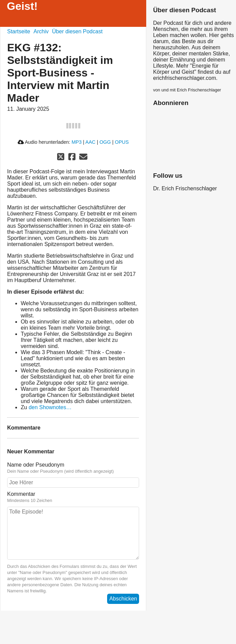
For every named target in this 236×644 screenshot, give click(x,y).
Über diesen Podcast (77, 31)
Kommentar (21, 494)
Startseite (19, 31)
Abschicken (123, 599)
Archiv (41, 31)
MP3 (77, 142)
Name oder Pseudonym (36, 465)
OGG (105, 142)
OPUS (122, 142)
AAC (90, 142)
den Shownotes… (50, 407)
